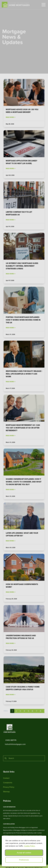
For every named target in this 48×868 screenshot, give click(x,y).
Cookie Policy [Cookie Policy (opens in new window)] (29, 846)
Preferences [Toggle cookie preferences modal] (24, 860)
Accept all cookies (24, 853)
